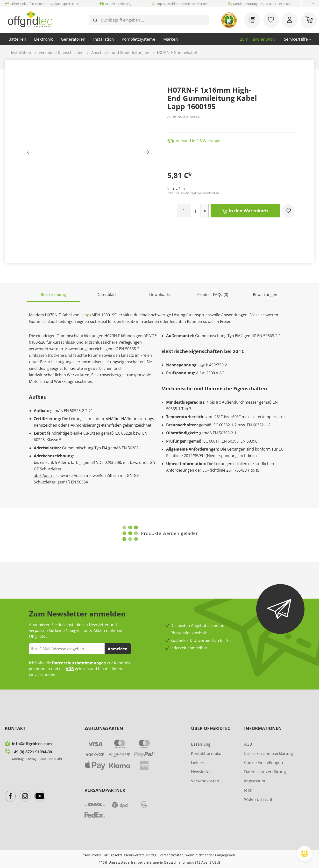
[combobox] (153, 20)
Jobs (248, 790)
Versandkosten (205, 781)
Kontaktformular (207, 753)
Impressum (255, 781)
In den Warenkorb (245, 210)
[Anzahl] (184, 211)
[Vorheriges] (28, 153)
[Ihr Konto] (290, 20)
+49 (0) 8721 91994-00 (32, 752)
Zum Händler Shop (257, 39)
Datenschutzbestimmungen (79, 663)
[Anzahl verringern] (172, 211)
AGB (70, 669)
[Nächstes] (148, 153)
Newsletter (201, 772)
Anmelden (118, 649)
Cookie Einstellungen (264, 763)
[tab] (53, 295)
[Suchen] (95, 20)
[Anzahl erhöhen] (195, 211)
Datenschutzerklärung (265, 772)
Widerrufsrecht (258, 799)
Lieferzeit (200, 763)
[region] (88, 153)
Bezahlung (201, 744)
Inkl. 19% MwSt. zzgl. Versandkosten (193, 193)
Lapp (85, 315)
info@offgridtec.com (32, 744)
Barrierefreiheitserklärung (269, 753)
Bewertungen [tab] (265, 295)
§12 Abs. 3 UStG (208, 862)
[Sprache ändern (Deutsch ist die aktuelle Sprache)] (309, 4)
